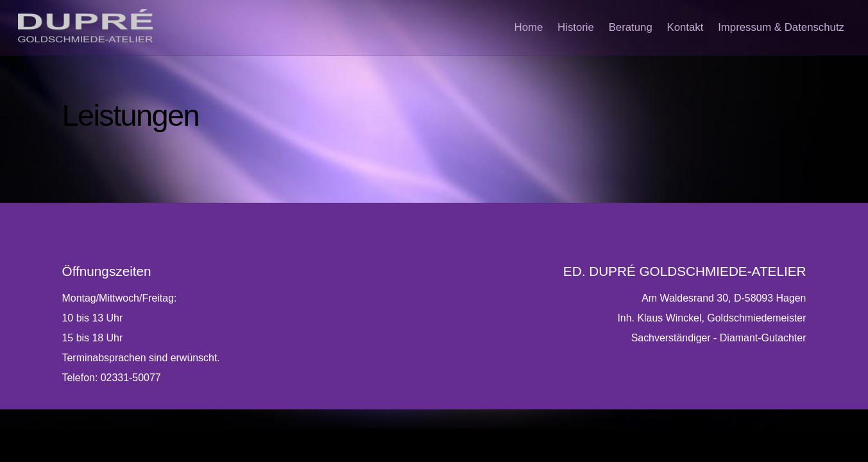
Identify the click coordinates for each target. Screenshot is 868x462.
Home (513, 29)
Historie (564, 29)
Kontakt (680, 29)
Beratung (622, 29)
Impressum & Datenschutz (779, 29)
